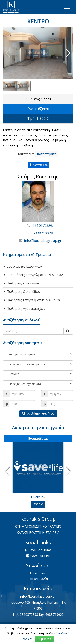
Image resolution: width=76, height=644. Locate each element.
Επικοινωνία (38, 579)
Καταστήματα (47, 154)
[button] (68, 53)
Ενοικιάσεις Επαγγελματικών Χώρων (33, 275)
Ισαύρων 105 (20, 602)
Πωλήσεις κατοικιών (21, 283)
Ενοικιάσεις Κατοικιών (23, 266)
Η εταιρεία (38, 573)
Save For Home (40, 550)
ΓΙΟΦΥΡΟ (38, 497)
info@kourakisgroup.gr (43, 240)
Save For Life (40, 556)
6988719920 (43, 233)
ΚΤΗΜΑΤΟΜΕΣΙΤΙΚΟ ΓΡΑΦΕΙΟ (38, 526)
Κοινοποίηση (39, 165)
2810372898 (43, 225)
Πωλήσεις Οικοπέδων (22, 292)
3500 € (38, 504)
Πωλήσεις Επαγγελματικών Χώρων (32, 300)
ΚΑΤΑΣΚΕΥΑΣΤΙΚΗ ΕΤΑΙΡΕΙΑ (38, 533)
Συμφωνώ (44, 639)
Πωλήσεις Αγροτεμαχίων (25, 309)
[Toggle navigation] (67, 6)
